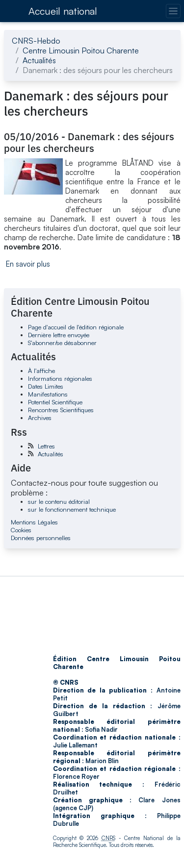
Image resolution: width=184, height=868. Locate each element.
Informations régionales (60, 378)
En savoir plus (28, 264)
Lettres (46, 446)
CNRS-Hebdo (36, 41)
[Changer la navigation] (173, 11)
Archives (40, 418)
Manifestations (48, 394)
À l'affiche (41, 371)
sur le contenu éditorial (59, 501)
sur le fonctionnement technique (72, 509)
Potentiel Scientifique (55, 402)
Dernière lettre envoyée (59, 335)
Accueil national (63, 11)
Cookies (21, 530)
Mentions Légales (34, 522)
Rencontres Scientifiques (61, 410)
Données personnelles (41, 538)
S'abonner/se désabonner (62, 343)
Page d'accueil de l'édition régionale (76, 327)
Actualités (39, 60)
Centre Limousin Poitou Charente (81, 50)
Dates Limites (46, 386)
